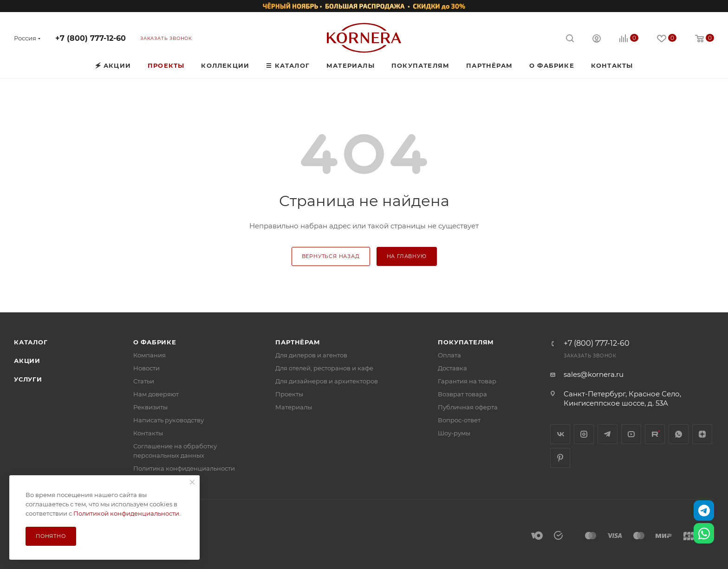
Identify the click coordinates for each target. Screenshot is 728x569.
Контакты (148, 433)
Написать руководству (169, 420)
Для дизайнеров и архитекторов (327, 381)
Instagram (584, 434)
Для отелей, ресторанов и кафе (324, 368)
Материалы (294, 407)
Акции (27, 361)
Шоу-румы (454, 433)
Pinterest (560, 458)
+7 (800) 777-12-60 (91, 38)
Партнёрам (298, 342)
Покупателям (466, 342)
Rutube (655, 434)
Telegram (608, 434)
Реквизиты (150, 407)
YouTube (631, 434)
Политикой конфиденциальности (126, 513)
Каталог (31, 342)
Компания (149, 355)
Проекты (289, 394)
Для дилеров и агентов (311, 355)
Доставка (452, 368)
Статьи (144, 381)
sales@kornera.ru (594, 374)
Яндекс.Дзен (702, 434)
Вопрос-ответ (459, 420)
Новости (146, 368)
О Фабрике (155, 342)
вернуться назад (331, 256)
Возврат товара (462, 394)
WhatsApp (679, 434)
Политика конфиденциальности (184, 468)
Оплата (449, 355)
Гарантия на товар (467, 381)
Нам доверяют (156, 394)
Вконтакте (560, 434)
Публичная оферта (468, 407)
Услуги (28, 379)
